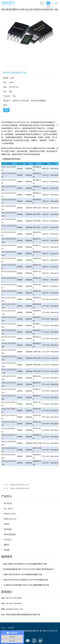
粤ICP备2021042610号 (49, 631)
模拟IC (7, 545)
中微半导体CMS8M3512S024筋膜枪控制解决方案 (23, 574)
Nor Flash (8, 509)
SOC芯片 (8, 539)
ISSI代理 (11, 628)
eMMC (7, 524)
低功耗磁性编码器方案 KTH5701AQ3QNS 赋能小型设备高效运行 (29, 569)
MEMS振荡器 (10, 534)
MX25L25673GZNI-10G (19, 485)
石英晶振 (8, 529)
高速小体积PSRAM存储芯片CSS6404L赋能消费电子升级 (25, 564)
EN (48, 6)
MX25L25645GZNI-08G (19, 488)
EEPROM (8, 503)
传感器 (7, 550)
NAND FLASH (10, 514)
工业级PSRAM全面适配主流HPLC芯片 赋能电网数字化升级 (26, 585)
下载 (10, 91)
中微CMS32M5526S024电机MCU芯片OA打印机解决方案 (26, 580)
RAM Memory (10, 519)
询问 (6, 110)
